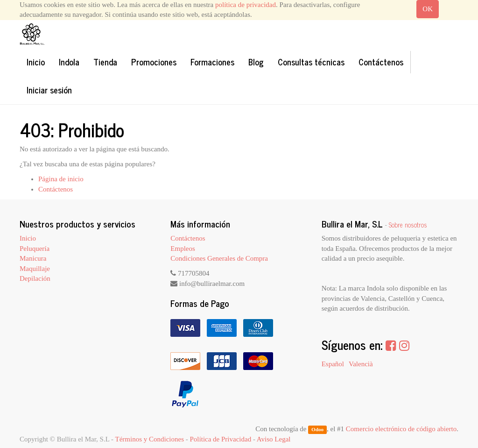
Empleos (183, 249)
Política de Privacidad (221, 439)
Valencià (361, 364)
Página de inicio (61, 179)
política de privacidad (246, 5)
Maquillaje (35, 269)
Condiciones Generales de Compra (219, 258)
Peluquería (35, 249)
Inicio (28, 238)
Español (333, 364)
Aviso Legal (274, 439)
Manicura (33, 258)
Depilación (35, 278)
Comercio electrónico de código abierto (401, 429)
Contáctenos (56, 189)
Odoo (317, 429)
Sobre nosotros (408, 225)
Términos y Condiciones (150, 439)
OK (428, 9)
